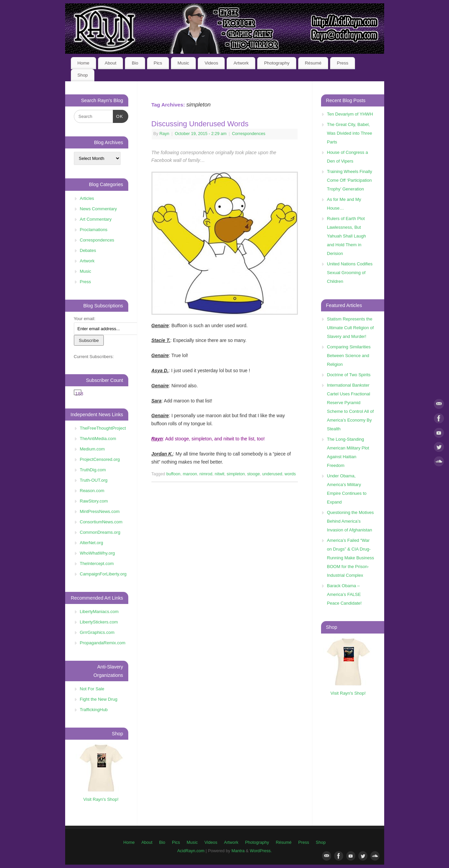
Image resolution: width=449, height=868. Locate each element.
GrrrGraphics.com (97, 632)
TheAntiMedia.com (98, 439)
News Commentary (99, 209)
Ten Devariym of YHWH (350, 114)
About (111, 63)
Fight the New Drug (99, 699)
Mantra (238, 851)
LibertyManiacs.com (99, 612)
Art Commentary (96, 219)
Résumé (313, 63)
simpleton (236, 474)
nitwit (219, 474)
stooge (254, 474)
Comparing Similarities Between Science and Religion (349, 356)
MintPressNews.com (100, 511)
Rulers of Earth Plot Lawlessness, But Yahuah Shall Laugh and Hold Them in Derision (347, 236)
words (290, 474)
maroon (190, 474)
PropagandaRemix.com (103, 643)
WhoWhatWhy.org (98, 553)
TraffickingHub (94, 710)
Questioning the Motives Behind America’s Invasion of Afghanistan (350, 521)
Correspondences (249, 134)
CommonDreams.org (100, 532)
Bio (135, 63)
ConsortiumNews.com (101, 522)
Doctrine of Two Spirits (349, 375)
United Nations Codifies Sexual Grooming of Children (350, 273)
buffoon (173, 474)
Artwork (241, 63)
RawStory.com (94, 501)
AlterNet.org (92, 543)
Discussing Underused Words (200, 124)
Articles (87, 198)
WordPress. (261, 851)
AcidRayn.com (191, 851)
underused (272, 474)
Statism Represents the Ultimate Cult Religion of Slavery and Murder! (350, 328)
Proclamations (94, 230)
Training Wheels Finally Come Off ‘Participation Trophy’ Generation (350, 180)
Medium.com (92, 449)
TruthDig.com (93, 470)
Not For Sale (92, 689)
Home (83, 63)
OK (118, 116)
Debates (88, 250)
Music (184, 63)
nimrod (206, 474)
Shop (82, 75)
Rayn (164, 134)
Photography (277, 63)
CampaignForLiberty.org (103, 574)
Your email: (85, 319)
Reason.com (92, 491)
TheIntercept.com (97, 563)
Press (343, 63)
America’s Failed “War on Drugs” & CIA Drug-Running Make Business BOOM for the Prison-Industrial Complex (351, 558)
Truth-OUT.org (94, 480)
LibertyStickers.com (99, 622)
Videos (211, 63)
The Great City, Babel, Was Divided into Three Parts (350, 133)
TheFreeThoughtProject (103, 428)
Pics (158, 63)
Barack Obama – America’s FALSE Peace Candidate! (344, 594)
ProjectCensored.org (100, 459)
